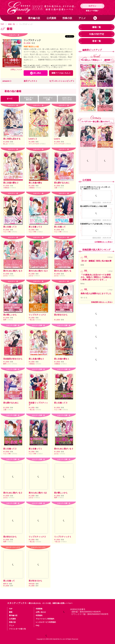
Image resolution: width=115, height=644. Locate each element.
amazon (6, 81)
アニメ (82, 18)
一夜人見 (32, 320)
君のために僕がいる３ (13, 271)
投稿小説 (67, 18)
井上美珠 (27, 43)
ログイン (92, 6)
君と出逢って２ (35, 227)
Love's (57, 139)
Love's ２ (33, 139)
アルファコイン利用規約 (45, 619)
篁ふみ (6, 144)
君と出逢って (60, 227)
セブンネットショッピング (61, 81)
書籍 (19, 18)
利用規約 (39, 615)
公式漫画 (51, 18)
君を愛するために (62, 183)
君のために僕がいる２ (38, 271)
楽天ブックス (29, 81)
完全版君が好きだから (13, 359)
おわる (6, 276)
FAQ (37, 625)
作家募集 (39, 609)
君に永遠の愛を (35, 183)
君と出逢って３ (10, 227)
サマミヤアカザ (34, 144)
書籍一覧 (12, 24)
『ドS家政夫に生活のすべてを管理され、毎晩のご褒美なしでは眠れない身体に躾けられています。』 (96, 277)
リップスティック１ (63, 537)
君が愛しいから (10, 315)
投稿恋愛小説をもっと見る (101, 302)
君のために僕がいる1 (38, 493)
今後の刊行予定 (97, 34)
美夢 (5, 320)
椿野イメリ (7, 364)
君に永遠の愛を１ (62, 359)
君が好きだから (61, 315)
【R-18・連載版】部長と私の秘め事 (96, 261)
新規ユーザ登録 (92, 11)
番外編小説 (34, 18)
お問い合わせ (41, 612)
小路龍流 (6, 188)
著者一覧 (97, 41)
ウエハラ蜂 (7, 232)
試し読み (37, 73)
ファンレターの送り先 (17, 629)
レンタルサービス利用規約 (46, 622)
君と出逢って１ (35, 449)
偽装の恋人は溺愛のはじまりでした (96, 293)
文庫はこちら (15, 69)
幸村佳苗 (32, 584)
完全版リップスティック (38, 404)
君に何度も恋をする (12, 139)
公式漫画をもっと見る (103, 242)
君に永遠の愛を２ (11, 183)
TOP (2, 24)
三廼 (56, 188)
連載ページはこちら (60, 73)
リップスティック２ (37, 315)
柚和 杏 (6, 584)
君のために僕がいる (63, 271)
